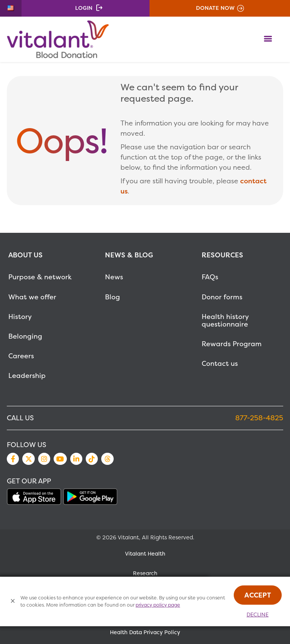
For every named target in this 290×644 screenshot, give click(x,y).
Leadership (27, 375)
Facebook (13, 459)
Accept (258, 595)
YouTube (60, 459)
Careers (21, 356)
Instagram (44, 459)
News (114, 277)
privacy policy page (158, 605)
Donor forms (222, 297)
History (20, 317)
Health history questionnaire (225, 320)
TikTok (92, 459)
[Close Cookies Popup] (13, 601)
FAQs (210, 277)
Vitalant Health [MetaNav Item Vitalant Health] (145, 554)
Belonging (25, 336)
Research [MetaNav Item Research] (145, 573)
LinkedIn (76, 459)
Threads (107, 459)
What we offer (32, 297)
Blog (113, 297)
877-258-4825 (259, 418)
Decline (258, 615)
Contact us (220, 363)
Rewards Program (232, 344)
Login (84, 8)
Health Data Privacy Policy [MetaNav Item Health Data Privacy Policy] (145, 632)
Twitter (28, 459)
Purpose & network (40, 277)
